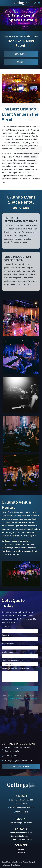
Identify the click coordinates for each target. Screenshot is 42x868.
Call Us (20, 62)
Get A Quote (20, 54)
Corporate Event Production (21, 833)
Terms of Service (30, 699)
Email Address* (20, 654)
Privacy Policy (14, 699)
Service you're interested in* (20, 663)
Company (20, 638)
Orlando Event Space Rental (21, 839)
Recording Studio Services (21, 836)
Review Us (21, 853)
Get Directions (20, 766)
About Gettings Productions (21, 823)
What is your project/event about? (20, 675)
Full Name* (20, 629)
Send (19, 688)
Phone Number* (20, 646)
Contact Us (21, 849)
